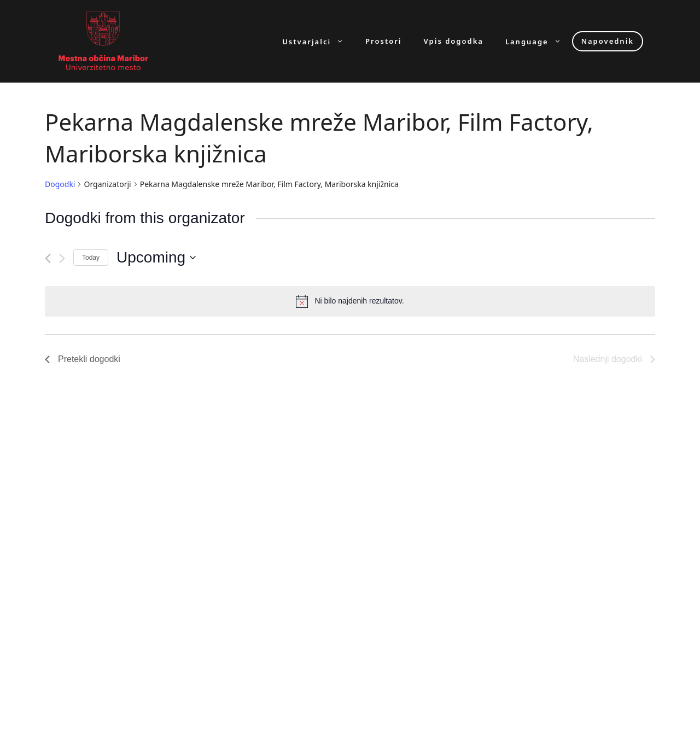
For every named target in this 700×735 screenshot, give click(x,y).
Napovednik (608, 41)
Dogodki (60, 184)
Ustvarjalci (318, 41)
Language (539, 41)
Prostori (383, 41)
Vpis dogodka (454, 41)
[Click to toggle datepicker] (156, 258)
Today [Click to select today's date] (91, 258)
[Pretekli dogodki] (48, 258)
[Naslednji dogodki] (62, 258)
